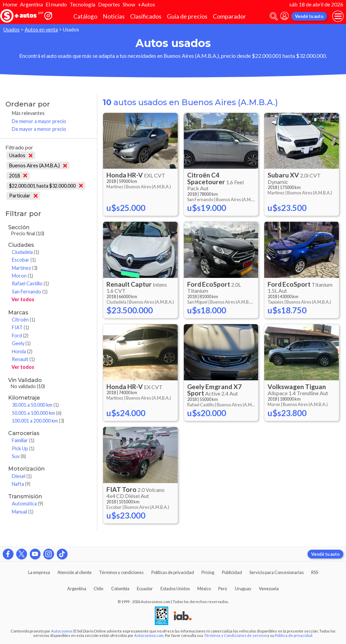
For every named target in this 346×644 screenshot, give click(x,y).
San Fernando (30, 292)
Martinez (25, 268)
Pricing (208, 572)
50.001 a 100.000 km (37, 413)
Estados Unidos (175, 589)
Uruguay (243, 589)
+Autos (146, 4)
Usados (11, 30)
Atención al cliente (75, 572)
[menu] (338, 16)
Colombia (120, 589)
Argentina (31, 4)
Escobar (24, 260)
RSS (315, 572)
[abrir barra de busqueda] (274, 16)
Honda (22, 351)
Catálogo (85, 16)
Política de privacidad (294, 635)
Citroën (23, 320)
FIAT (20, 327)
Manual (23, 512)
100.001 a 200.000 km (38, 421)
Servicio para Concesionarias (277, 572)
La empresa (39, 572)
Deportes (109, 4)
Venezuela (269, 589)
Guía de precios (187, 16)
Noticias (114, 16)
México (204, 589)
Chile (98, 589)
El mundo (56, 4)
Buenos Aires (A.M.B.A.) (38, 165)
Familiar (23, 440)
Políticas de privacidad (173, 572)
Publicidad (232, 572)
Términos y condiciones (121, 572)
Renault (23, 359)
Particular (23, 196)
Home (10, 4)
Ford (20, 336)
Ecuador (145, 589)
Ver (23, 299)
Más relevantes (28, 113)
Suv (19, 456)
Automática (28, 504)
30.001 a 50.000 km (35, 405)
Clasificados (146, 16)
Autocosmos (62, 631)
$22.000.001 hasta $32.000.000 (46, 186)
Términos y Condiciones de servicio (235, 635)
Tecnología (82, 4)
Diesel (22, 476)
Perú (223, 589)
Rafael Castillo (30, 283)
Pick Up (23, 448)
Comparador (229, 16)
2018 (18, 176)
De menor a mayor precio (39, 121)
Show (129, 4)
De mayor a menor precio (39, 129)
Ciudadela (26, 252)
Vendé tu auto (309, 16)
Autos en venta (41, 30)
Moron (22, 276)
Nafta (21, 484)
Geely (21, 343)
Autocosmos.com (149, 635)
